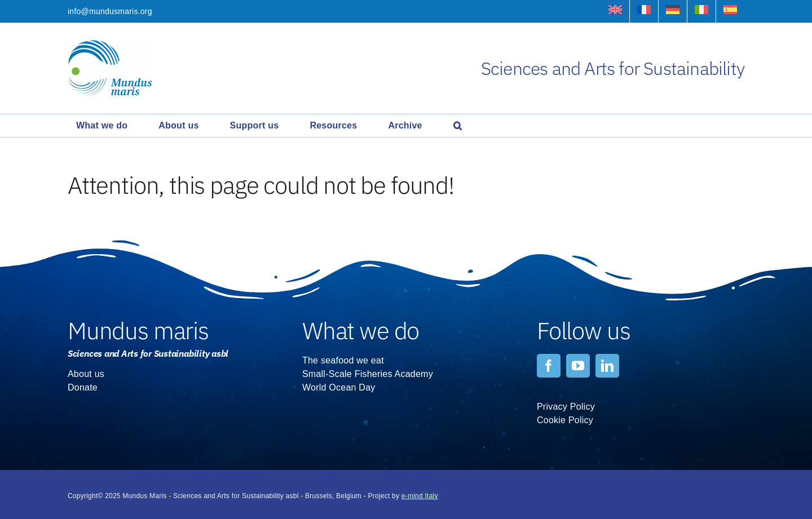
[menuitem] (615, 11)
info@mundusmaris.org (110, 11)
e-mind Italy (420, 496)
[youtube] (578, 366)
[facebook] (549, 366)
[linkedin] (607, 366)
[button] (458, 126)
